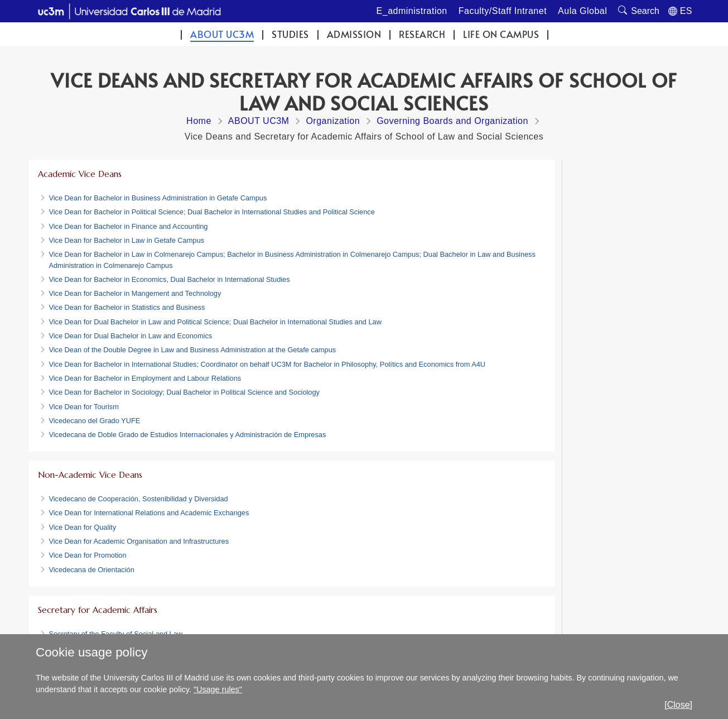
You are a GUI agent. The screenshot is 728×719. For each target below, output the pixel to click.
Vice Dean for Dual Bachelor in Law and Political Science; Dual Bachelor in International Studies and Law (215, 322)
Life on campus (501, 34)
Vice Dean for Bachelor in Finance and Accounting (128, 226)
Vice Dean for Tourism (83, 407)
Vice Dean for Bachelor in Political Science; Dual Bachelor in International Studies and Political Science (211, 212)
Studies (290, 34)
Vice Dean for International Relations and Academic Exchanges (149, 513)
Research (422, 34)
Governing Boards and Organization (452, 121)
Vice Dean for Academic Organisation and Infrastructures (139, 541)
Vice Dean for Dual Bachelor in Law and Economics (130, 336)
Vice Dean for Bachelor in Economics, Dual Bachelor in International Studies (169, 279)
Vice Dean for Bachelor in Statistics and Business (127, 307)
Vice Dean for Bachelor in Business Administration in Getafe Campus (158, 198)
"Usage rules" (218, 689)
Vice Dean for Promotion (87, 555)
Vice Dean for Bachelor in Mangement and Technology (135, 293)
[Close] (678, 705)
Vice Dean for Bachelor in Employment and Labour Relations (145, 378)
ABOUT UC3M (222, 34)
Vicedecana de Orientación (91, 570)
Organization (333, 121)
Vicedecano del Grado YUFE (94, 421)
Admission (354, 34)
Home (199, 121)
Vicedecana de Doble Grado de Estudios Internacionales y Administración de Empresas (187, 435)
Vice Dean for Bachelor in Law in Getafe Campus (126, 240)
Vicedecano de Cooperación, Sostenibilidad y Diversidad (138, 499)
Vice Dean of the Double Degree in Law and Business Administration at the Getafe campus (192, 350)
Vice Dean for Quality (82, 527)
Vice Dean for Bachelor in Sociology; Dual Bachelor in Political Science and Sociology (184, 392)
